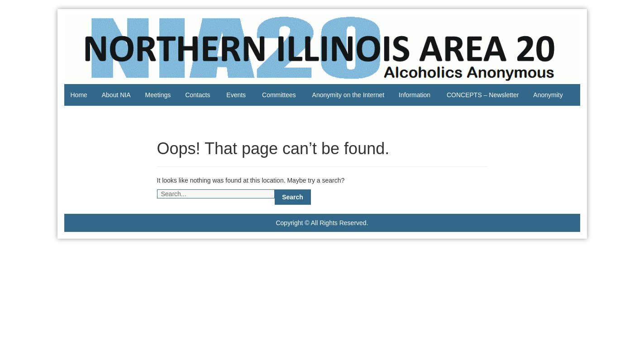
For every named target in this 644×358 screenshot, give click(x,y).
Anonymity (548, 95)
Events (236, 95)
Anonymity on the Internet (348, 95)
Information (415, 95)
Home (79, 95)
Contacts (198, 95)
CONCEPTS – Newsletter (483, 95)
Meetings (158, 95)
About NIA (116, 95)
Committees (279, 95)
